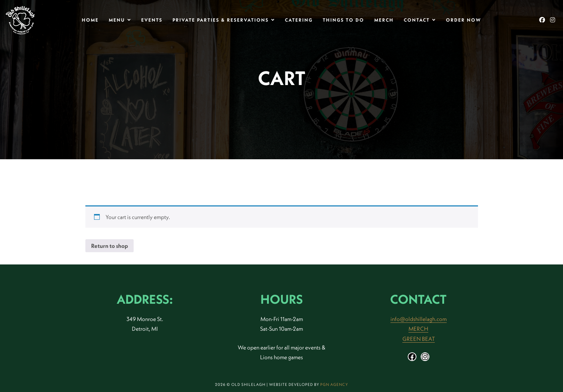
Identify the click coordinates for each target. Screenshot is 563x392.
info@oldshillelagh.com (419, 319)
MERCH (418, 329)
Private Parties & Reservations (221, 20)
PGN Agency (334, 384)
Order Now (464, 20)
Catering (299, 20)
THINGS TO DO (343, 20)
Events (152, 20)
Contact (417, 20)
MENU (117, 20)
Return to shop (110, 246)
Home (90, 20)
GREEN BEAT (419, 339)
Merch (384, 20)
